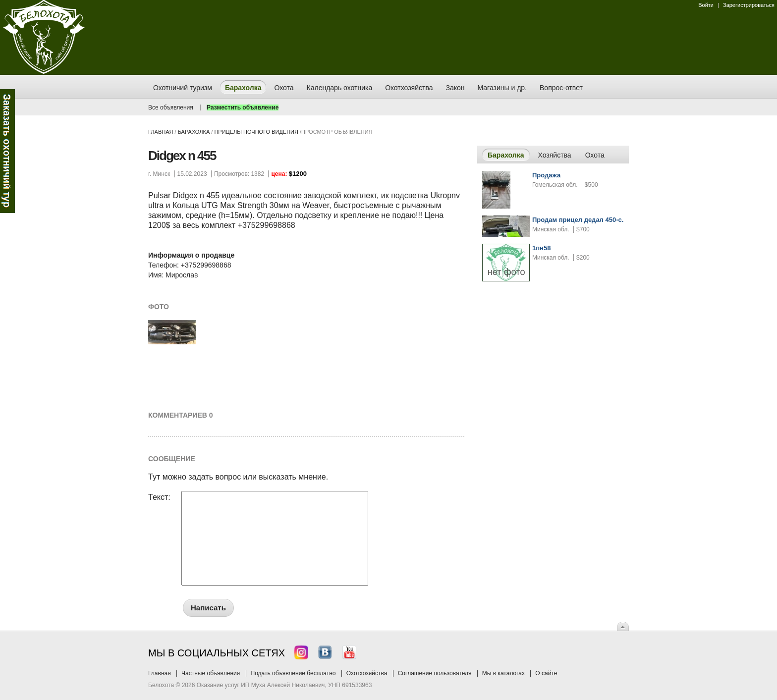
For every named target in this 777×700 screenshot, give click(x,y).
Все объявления (171, 108)
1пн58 (541, 248)
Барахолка (194, 132)
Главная (161, 132)
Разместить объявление (243, 108)
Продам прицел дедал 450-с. (578, 220)
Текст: (159, 497)
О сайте (546, 673)
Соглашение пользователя (435, 673)
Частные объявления (211, 673)
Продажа (546, 175)
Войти (706, 5)
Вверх (623, 626)
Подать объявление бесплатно (293, 673)
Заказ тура (7, 151)
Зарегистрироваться (749, 5)
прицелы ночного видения (256, 132)
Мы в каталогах (503, 673)
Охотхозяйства (367, 673)
